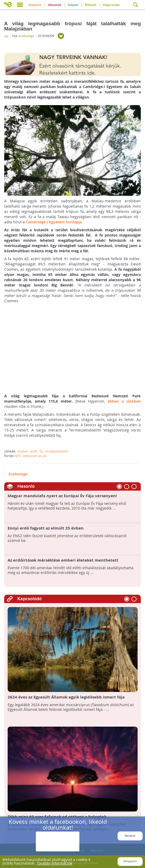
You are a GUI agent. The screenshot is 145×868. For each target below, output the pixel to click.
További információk (54, 863)
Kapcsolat (111, 5)
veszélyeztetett (56, 451)
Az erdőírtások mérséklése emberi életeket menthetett (63, 560)
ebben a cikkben (124, 401)
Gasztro (35, 5)
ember (23, 451)
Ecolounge (18, 474)
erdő (34, 451)
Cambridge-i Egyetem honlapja (54, 222)
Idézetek (55, 5)
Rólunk (91, 5)
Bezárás (130, 836)
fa (41, 451)
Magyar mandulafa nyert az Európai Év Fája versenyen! (62, 496)
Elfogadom (130, 861)
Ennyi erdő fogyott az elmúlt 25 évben (46, 528)
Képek (73, 5)
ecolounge (26, 36)
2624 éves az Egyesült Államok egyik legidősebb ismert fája (66, 697)
